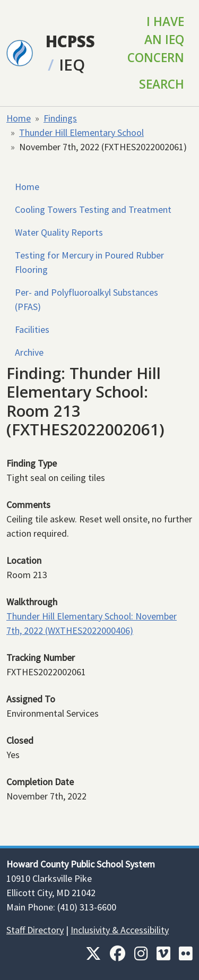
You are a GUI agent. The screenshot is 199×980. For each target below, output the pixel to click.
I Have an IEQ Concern (156, 40)
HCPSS (70, 41)
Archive (29, 352)
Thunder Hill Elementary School (81, 132)
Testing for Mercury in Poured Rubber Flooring (89, 262)
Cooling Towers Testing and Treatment (93, 209)
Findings (60, 118)
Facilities (32, 329)
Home (19, 118)
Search (162, 84)
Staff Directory (35, 930)
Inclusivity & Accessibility (120, 930)
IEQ (72, 65)
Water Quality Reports (59, 232)
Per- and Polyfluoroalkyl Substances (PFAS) (86, 299)
